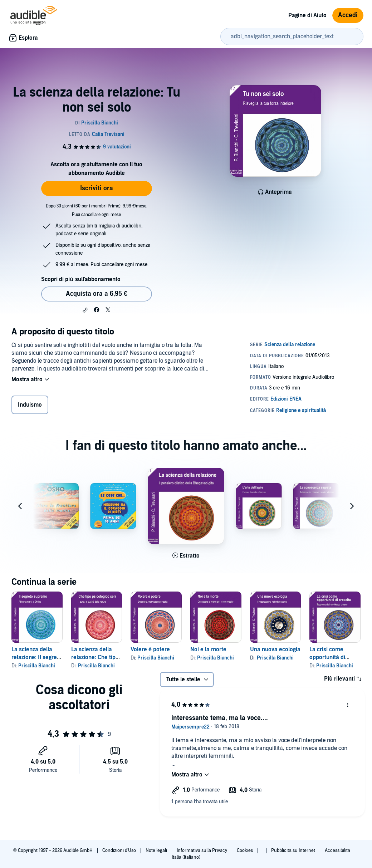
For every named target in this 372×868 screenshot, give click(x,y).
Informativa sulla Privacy (202, 850)
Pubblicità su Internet (294, 850)
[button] (85, 310)
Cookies (245, 850)
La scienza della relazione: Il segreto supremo (37, 657)
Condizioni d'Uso (120, 850)
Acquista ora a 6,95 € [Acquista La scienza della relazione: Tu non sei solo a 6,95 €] (97, 294)
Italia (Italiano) (186, 857)
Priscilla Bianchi (37, 666)
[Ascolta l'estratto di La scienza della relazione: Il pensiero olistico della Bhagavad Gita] (186, 556)
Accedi (348, 15)
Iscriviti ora (97, 188)
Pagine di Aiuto (307, 15)
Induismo (30, 405)
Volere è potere (150, 649)
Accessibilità (338, 850)
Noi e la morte (208, 649)
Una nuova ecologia (275, 649)
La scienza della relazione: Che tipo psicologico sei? (95, 657)
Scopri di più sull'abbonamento (81, 279)
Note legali (157, 850)
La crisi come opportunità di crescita (327, 657)
